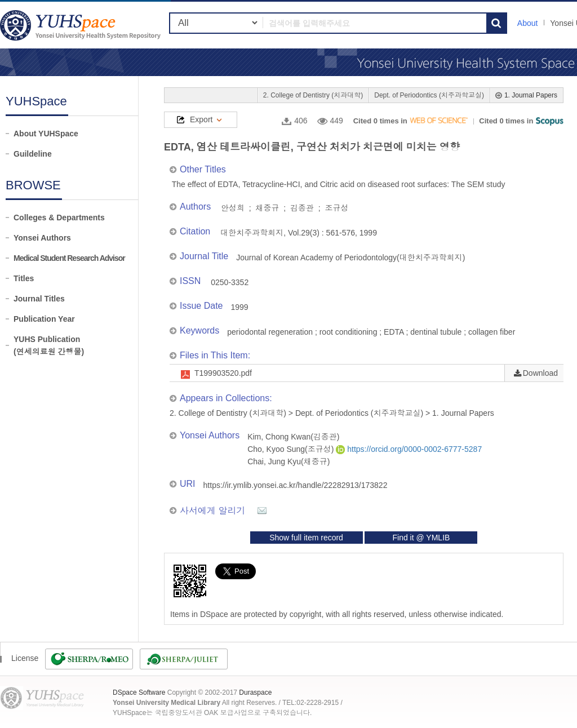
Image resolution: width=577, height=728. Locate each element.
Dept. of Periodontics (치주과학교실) (429, 95)
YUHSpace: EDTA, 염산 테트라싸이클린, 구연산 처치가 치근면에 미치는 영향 (82, 25)
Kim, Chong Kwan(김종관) (293, 437)
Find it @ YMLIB (421, 538)
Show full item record (306, 538)
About (528, 23)
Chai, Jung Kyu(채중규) (288, 461)
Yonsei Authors (42, 238)
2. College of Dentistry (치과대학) (313, 95)
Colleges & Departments (59, 217)
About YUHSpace (46, 134)
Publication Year (44, 319)
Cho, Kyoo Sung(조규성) (292, 449)
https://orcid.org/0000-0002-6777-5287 (409, 449)
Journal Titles (39, 299)
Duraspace (255, 693)
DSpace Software (139, 693)
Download (540, 373)
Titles (24, 278)
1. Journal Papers (531, 95)
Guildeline (33, 154)
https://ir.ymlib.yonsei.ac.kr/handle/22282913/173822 (296, 485)
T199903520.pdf (223, 373)
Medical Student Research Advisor (69, 258)
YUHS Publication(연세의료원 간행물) (49, 345)
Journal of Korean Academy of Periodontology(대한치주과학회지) (350, 258)
